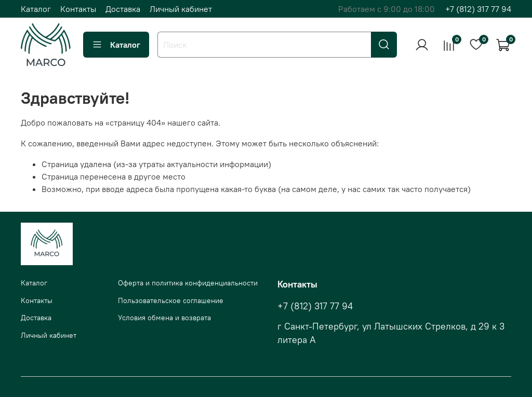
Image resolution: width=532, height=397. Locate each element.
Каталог (36, 9)
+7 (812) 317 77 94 (478, 9)
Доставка (123, 9)
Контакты (78, 9)
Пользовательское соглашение (171, 300)
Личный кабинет (181, 9)
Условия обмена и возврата (164, 318)
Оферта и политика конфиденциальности (188, 283)
